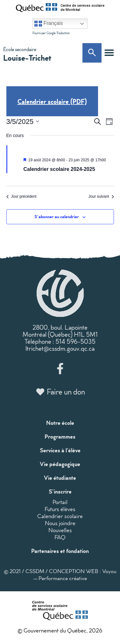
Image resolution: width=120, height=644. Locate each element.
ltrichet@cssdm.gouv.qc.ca (60, 348)
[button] (109, 53)
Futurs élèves (60, 509)
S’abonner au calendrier (57, 216)
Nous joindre (60, 523)
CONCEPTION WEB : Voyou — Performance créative (75, 575)
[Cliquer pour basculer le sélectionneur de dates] (23, 122)
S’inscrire (60, 491)
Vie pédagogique (60, 464)
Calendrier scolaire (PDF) (52, 101)
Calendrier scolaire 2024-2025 (59, 169)
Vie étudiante (60, 478)
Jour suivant (101, 196)
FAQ (60, 537)
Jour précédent (21, 196)
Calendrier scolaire (60, 516)
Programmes (60, 436)
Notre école (60, 423)
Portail (60, 502)
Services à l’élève (60, 450)
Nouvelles (60, 530)
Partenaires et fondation (60, 551)
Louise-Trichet (27, 57)
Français (49, 24)
